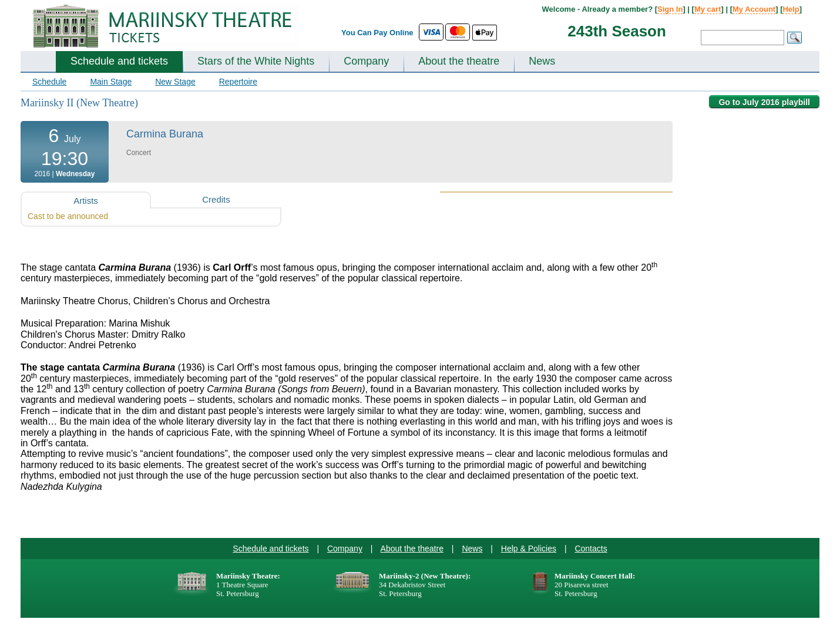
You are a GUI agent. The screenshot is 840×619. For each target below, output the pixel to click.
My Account (754, 9)
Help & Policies (529, 549)
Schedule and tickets (119, 61)
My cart (708, 9)
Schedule (49, 82)
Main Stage (111, 82)
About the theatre (459, 61)
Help (791, 9)
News (542, 61)
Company (366, 61)
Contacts (591, 549)
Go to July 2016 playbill (764, 102)
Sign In (670, 9)
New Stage (175, 82)
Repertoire (238, 82)
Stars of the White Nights (256, 61)
